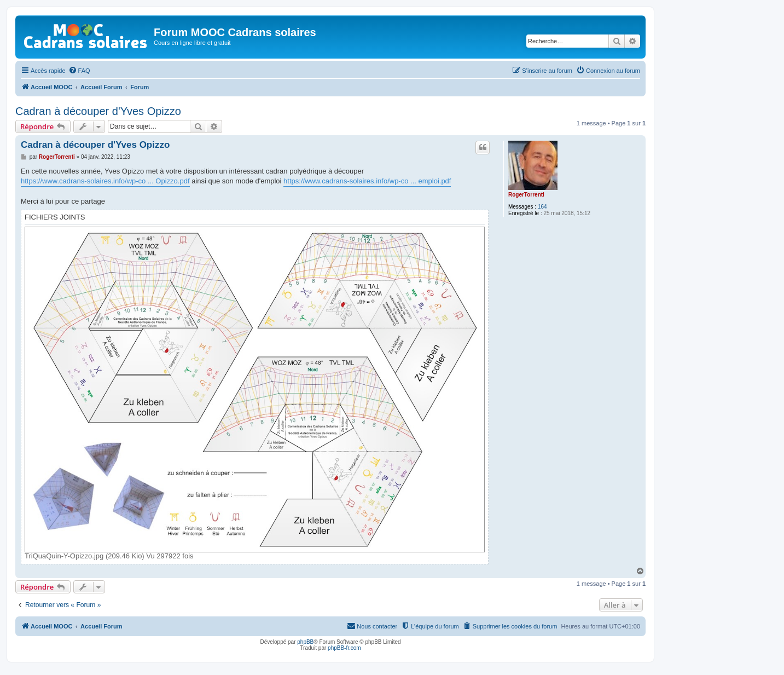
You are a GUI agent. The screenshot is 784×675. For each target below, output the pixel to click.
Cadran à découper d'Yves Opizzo (98, 111)
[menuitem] (79, 71)
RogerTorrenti (526, 195)
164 (542, 207)
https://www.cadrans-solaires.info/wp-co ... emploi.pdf (367, 181)
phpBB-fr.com (344, 648)
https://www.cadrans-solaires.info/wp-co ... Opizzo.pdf (105, 181)
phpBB (305, 642)
